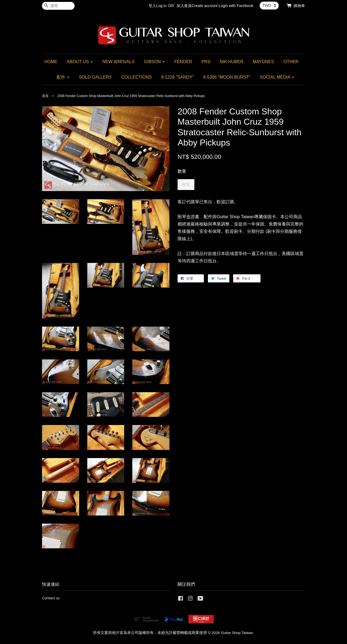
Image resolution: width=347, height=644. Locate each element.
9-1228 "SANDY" (177, 77)
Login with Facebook (236, 6)
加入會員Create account (197, 6)
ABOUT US (80, 62)
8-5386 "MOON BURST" (227, 77)
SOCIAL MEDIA (277, 77)
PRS (206, 62)
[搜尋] (58, 6)
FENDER (183, 62)
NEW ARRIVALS (118, 62)
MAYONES (263, 62)
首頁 (45, 96)
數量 (182, 171)
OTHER (291, 62)
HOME (51, 62)
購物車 (299, 6)
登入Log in (158, 6)
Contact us (51, 598)
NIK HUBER (232, 62)
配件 (63, 77)
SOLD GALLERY (95, 77)
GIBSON (155, 62)
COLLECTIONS (136, 77)
